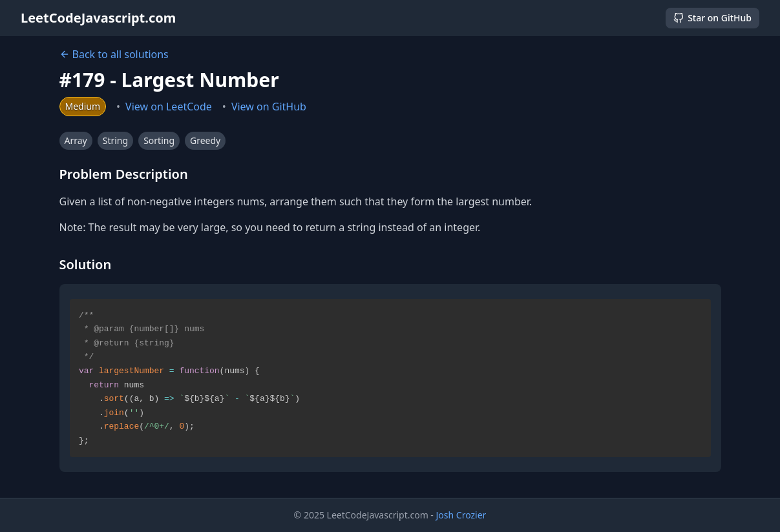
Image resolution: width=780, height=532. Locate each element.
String (115, 140)
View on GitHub (269, 107)
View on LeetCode (169, 107)
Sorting (159, 140)
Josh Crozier (461, 515)
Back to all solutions (114, 54)
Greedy (205, 140)
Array (76, 140)
